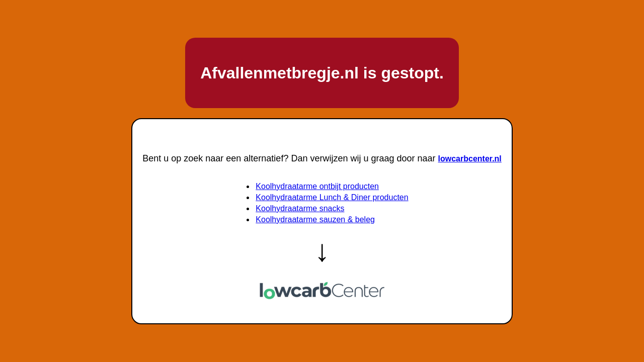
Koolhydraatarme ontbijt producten (317, 186)
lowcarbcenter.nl (470, 159)
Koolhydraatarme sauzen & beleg (315, 219)
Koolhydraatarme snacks (300, 208)
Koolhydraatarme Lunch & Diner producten (332, 197)
